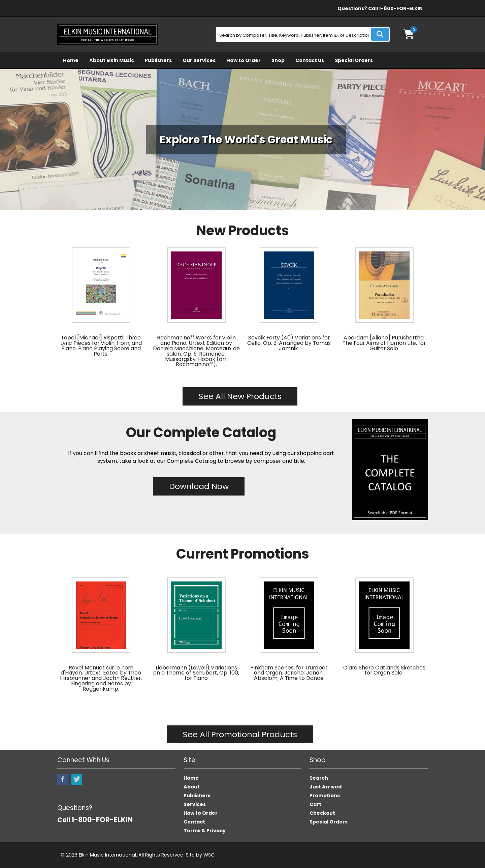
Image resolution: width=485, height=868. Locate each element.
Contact (194, 822)
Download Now (199, 486)
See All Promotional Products (240, 734)
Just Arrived (326, 787)
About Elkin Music (112, 60)
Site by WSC (200, 855)
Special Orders (354, 60)
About (192, 787)
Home (71, 60)
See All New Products (240, 396)
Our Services (199, 60)
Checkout (322, 813)
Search (319, 778)
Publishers (158, 60)
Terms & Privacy (205, 831)
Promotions (325, 796)
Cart (315, 804)
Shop (278, 60)
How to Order (244, 60)
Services (195, 804)
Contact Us (310, 60)
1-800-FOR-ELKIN (401, 8)
